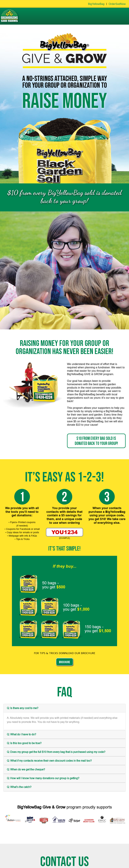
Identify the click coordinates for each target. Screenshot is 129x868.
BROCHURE (65, 662)
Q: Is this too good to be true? (24, 743)
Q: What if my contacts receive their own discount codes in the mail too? (49, 761)
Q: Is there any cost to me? (23, 708)
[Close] (122, 436)
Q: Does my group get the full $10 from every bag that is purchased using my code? (56, 752)
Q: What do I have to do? (21, 734)
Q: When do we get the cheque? (26, 769)
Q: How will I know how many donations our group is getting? (43, 778)
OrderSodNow (117, 4)
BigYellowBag (96, 4)
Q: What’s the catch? (19, 787)
